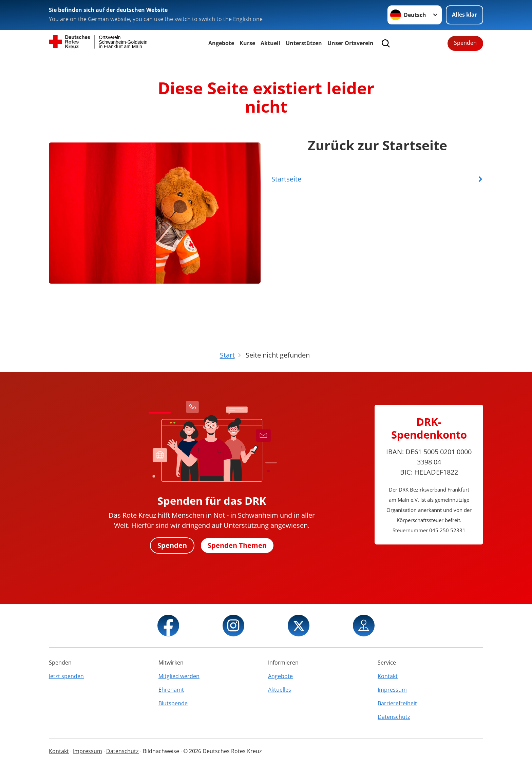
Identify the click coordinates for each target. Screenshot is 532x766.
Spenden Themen (237, 545)
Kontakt (388, 676)
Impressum (392, 690)
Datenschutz (394, 717)
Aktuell (270, 43)
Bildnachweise (161, 751)
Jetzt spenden (66, 676)
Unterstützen (304, 43)
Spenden (465, 43)
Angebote (221, 43)
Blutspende (173, 703)
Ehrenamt (171, 690)
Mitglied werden (179, 676)
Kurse (247, 43)
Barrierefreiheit (397, 703)
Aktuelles (280, 690)
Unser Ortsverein (350, 43)
